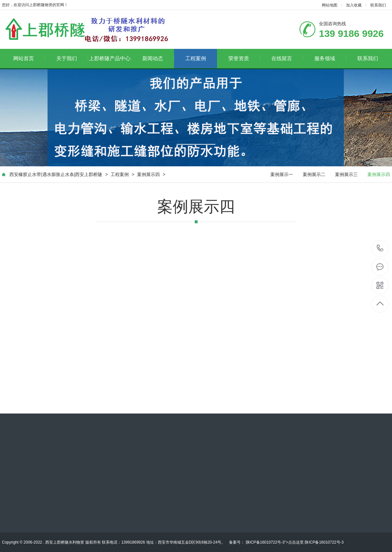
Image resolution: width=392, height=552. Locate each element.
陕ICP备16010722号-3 (264, 542)
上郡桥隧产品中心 (110, 58)
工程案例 (196, 58)
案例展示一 (282, 174)
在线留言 (287, 58)
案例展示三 (346, 174)
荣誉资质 (244, 58)
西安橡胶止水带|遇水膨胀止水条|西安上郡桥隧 (56, 174)
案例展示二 (314, 174)
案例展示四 (148, 174)
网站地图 (330, 5)
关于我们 (72, 58)
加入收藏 (354, 5)
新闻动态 (158, 58)
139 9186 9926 (380, 249)
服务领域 (330, 58)
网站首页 (29, 58)
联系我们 (378, 5)
